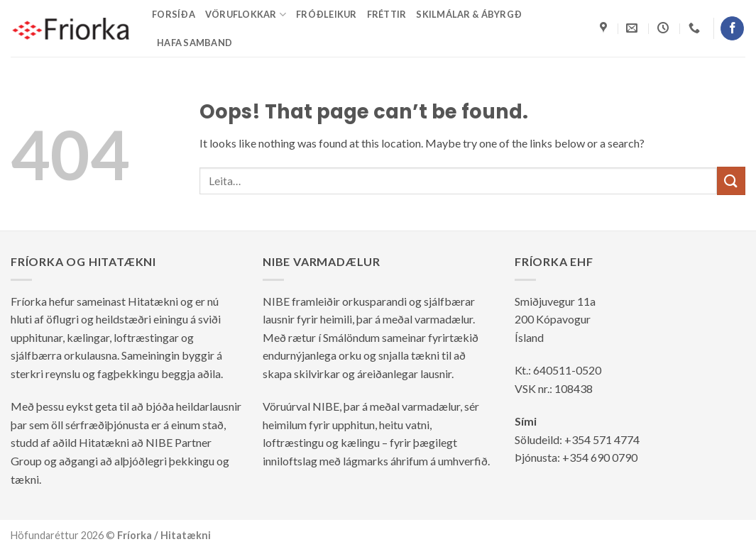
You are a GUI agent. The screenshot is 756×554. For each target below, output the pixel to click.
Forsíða (174, 14)
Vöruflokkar (246, 15)
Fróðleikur (327, 14)
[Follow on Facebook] (732, 28)
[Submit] (731, 181)
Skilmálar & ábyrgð (469, 14)
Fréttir (387, 14)
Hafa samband (195, 43)
